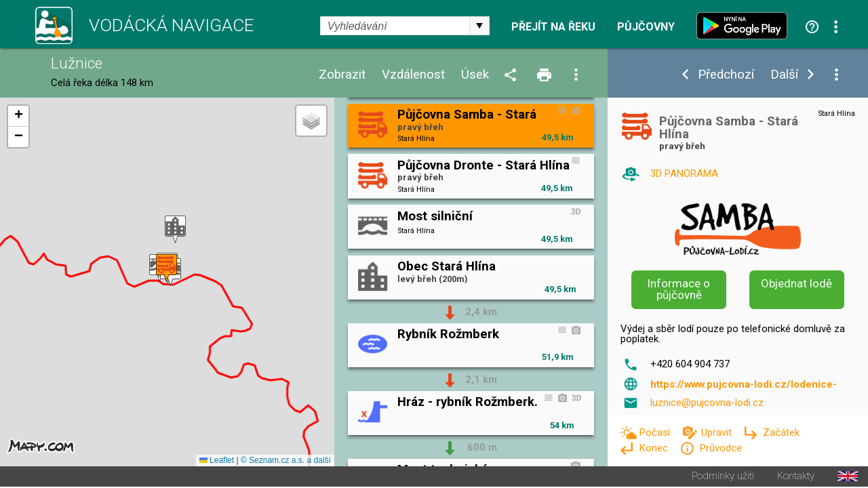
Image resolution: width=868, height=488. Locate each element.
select (479, 26)
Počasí (656, 432)
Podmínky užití (723, 477)
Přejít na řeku (553, 27)
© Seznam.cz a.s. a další (286, 462)
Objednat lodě (796, 283)
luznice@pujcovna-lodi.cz (707, 403)
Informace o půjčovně (679, 289)
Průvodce (721, 448)
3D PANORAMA (684, 174)
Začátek (781, 432)
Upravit (718, 432)
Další (784, 75)
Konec (655, 448)
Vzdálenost (413, 75)
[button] (175, 230)
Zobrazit (342, 75)
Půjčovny (646, 27)
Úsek (475, 75)
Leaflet (217, 462)
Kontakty (796, 477)
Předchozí (726, 75)
